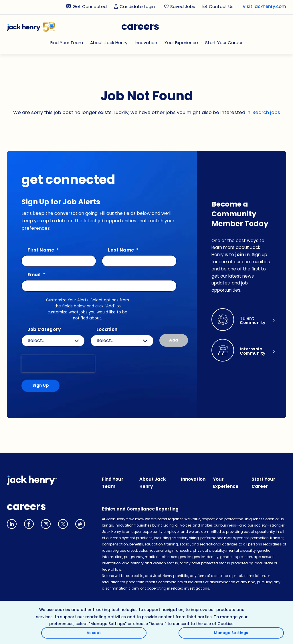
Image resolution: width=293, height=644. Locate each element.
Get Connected (90, 6)
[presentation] (58, 364)
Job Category (44, 330)
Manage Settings (263, 632)
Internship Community (254, 352)
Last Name (123, 250)
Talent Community (254, 322)
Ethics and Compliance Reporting (140, 511)
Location (107, 330)
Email (36, 275)
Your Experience (181, 43)
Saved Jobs (183, 6)
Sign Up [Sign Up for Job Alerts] (39, 387)
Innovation (146, 43)
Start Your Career (224, 43)
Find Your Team (67, 43)
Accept (263, 616)
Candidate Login (135, 7)
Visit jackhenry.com (264, 7)
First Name (43, 250)
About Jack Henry (109, 43)
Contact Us (221, 6)
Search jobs (266, 112)
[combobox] (122, 341)
